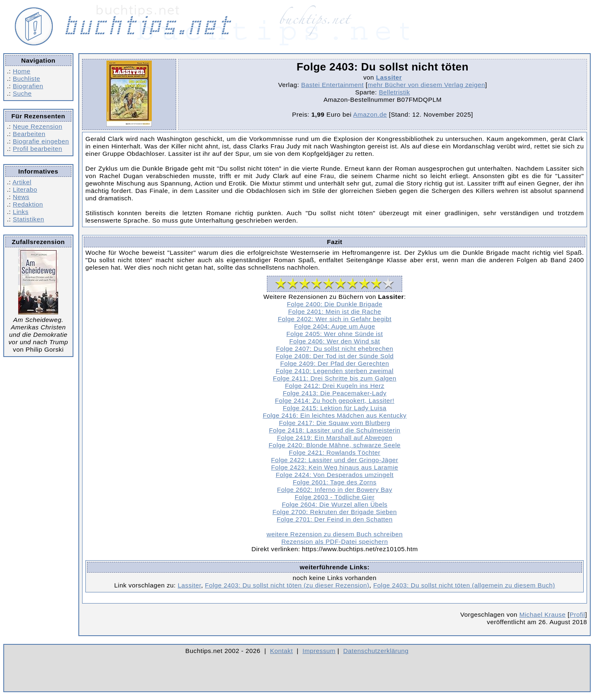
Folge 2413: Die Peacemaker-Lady (335, 393)
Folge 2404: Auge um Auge (335, 326)
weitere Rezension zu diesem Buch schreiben (335, 534)
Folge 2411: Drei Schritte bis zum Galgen (335, 378)
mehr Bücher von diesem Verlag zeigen (426, 85)
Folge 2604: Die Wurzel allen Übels (335, 504)
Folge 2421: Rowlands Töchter (335, 452)
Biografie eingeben (41, 141)
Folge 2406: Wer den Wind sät (335, 341)
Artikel (22, 182)
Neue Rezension (38, 126)
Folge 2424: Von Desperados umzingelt (335, 475)
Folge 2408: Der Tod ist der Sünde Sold (335, 356)
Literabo (25, 189)
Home (22, 71)
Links (21, 212)
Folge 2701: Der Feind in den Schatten (335, 519)
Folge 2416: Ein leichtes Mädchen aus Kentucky (335, 415)
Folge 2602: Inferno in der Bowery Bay (335, 490)
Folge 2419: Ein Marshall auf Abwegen (335, 438)
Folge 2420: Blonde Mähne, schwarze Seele (335, 445)
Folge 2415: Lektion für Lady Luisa (335, 408)
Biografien (28, 86)
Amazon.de (370, 114)
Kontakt (282, 651)
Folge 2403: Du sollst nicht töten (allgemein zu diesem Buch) (464, 585)
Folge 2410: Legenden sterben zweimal (335, 371)
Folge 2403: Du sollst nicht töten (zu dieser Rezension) (287, 585)
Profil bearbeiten (38, 149)
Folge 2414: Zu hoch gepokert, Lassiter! (334, 401)
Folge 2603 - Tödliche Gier (335, 497)
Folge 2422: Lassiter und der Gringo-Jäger (335, 460)
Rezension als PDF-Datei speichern (335, 541)
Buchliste (26, 79)
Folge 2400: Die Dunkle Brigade (335, 304)
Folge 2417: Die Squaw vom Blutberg (335, 423)
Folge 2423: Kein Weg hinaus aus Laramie (335, 467)
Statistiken (28, 219)
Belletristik (394, 92)
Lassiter (389, 77)
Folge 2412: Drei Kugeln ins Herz (335, 386)
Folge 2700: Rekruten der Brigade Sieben (334, 512)
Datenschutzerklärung (376, 651)
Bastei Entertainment (332, 85)
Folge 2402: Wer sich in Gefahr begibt (334, 319)
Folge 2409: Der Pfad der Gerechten (335, 363)
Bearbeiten (29, 134)
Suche (22, 93)
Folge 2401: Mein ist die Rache (335, 311)
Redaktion (28, 204)
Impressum (319, 651)
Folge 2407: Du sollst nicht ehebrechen (335, 349)
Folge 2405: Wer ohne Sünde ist (335, 334)
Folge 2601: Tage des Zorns (335, 482)
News (21, 197)
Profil (577, 614)
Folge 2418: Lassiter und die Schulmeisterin (335, 430)
